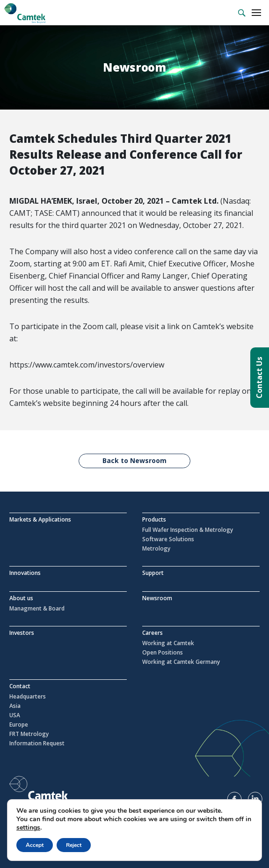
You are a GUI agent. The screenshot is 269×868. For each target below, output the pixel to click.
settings (28, 828)
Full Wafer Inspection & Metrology (188, 530)
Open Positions (163, 653)
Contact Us (259, 378)
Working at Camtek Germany (181, 662)
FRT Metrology (29, 734)
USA (15, 715)
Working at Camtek (168, 643)
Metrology (156, 549)
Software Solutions (168, 539)
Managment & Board (37, 609)
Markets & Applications (40, 519)
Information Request (37, 743)
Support (153, 573)
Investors (22, 633)
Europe (19, 725)
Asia (15, 706)
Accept (35, 845)
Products (154, 519)
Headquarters (28, 697)
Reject (74, 845)
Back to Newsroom (134, 460)
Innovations (25, 573)
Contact (20, 686)
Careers (153, 633)
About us (21, 598)
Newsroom (157, 598)
